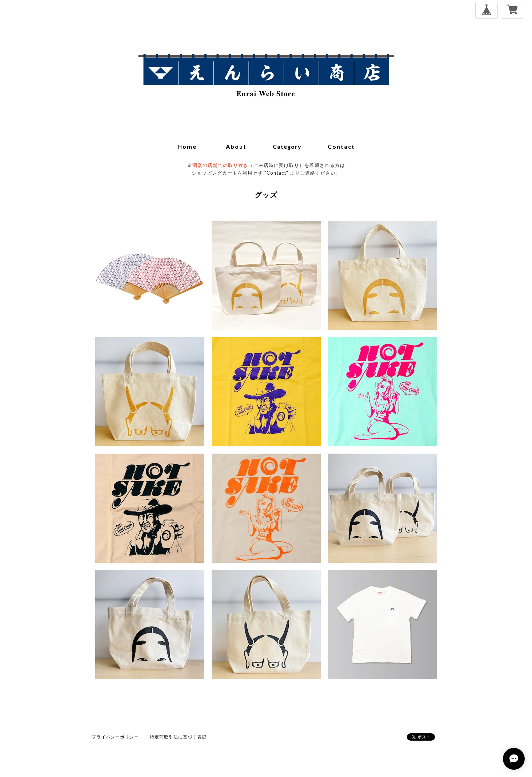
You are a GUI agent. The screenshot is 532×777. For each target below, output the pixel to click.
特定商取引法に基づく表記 (178, 737)
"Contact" (276, 173)
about (236, 146)
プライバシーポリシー (115, 737)
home (187, 146)
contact (341, 146)
